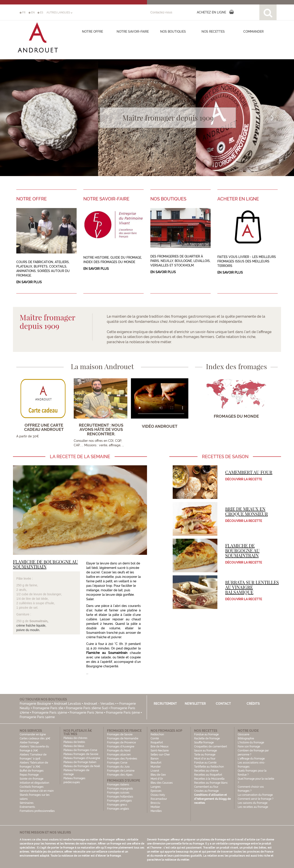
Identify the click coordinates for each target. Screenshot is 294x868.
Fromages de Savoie (120, 734)
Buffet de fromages (32, 771)
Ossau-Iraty (158, 795)
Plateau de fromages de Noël (82, 766)
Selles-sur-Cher (160, 755)
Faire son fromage (249, 747)
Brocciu (155, 803)
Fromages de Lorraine (121, 771)
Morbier (155, 807)
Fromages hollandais (120, 797)
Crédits (253, 704)
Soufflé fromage (204, 742)
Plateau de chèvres (76, 738)
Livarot (155, 771)
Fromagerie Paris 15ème (49, 713)
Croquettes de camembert (211, 747)
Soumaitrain (38, 621)
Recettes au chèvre (206, 771)
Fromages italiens (118, 785)
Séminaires (27, 803)
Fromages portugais (119, 801)
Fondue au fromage (206, 734)
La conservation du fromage (255, 795)
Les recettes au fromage (253, 807)
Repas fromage (29, 775)
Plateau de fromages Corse (80, 750)
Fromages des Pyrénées (122, 759)
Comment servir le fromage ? (256, 799)
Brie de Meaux (160, 747)
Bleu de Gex (158, 775)
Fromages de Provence (121, 742)
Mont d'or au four (205, 759)
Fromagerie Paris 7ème (86, 713)
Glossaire (244, 734)
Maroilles (156, 811)
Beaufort (156, 763)
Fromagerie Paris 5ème (123, 713)
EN (32, 13)
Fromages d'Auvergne (121, 747)
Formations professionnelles (37, 811)
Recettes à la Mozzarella (209, 779)
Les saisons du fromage (253, 803)
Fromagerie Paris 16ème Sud (87, 708)
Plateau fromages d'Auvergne (82, 758)
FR (23, 13)
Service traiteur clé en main (37, 791)
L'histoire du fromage (251, 742)
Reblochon (157, 734)
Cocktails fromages (32, 787)
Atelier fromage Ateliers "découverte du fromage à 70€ (34, 747)
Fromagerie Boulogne (35, 704)
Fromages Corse (117, 763)
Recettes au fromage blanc (211, 783)
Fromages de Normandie (123, 738)
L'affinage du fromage (251, 759)
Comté (155, 738)
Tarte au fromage (205, 755)
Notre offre (92, 32)
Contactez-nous (161, 12)
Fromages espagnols (120, 789)
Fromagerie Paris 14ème (37, 717)
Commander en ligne (33, 734)
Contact (223, 704)
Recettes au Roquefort (208, 775)
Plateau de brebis (74, 742)
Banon (155, 759)
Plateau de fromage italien (80, 762)
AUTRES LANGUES (59, 13)
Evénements (27, 807)
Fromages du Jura (118, 767)
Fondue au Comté (205, 763)
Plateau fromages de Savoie (81, 754)
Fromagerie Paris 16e (48, 708)
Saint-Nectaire (160, 751)
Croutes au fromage (206, 791)
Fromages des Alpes (120, 775)
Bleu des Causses (162, 783)
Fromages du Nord (119, 751)
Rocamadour (159, 799)
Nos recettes (213, 32)
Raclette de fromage (207, 738)
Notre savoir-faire (133, 32)
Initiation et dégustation (34, 783)
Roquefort (157, 742)
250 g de (23, 621)
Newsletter (195, 704)
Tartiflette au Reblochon (209, 767)
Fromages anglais (118, 809)
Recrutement (165, 704)
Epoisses (156, 791)
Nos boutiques (173, 32)
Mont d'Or (157, 779)
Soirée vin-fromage (31, 779)
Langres (156, 787)
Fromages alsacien (119, 755)
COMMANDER (253, 32)
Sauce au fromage (206, 751)
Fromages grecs (117, 805)
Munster (156, 767)
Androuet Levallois (67, 704)
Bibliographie (246, 738)
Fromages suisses (118, 793)
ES (40, 13)
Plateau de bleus (74, 746)
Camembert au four (206, 787)
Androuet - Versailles (99, 704)
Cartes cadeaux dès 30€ (35, 738)
